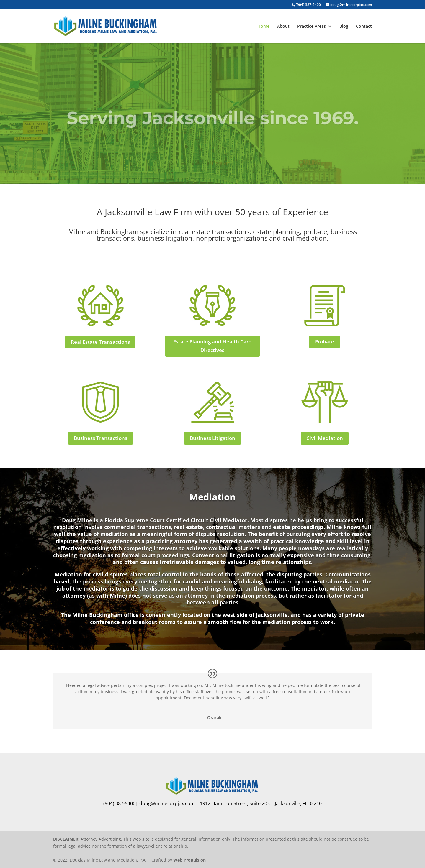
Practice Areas (312, 27)
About (283, 27)
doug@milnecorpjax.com (167, 803)
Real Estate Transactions (100, 342)
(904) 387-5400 (308, 5)
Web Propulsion (189, 860)
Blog (344, 27)
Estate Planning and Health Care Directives (212, 346)
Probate (325, 342)
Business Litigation (212, 438)
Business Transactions (100, 438)
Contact (364, 27)
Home (263, 27)
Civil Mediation (325, 438)
